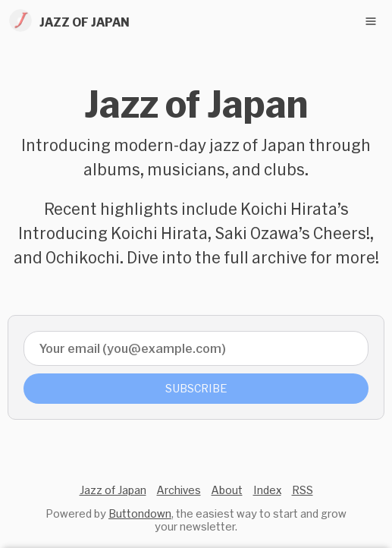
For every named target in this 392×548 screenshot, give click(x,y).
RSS (303, 490)
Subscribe (196, 388)
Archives (179, 490)
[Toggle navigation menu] (371, 21)
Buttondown (140, 513)
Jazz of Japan (113, 490)
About (227, 490)
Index (267, 490)
